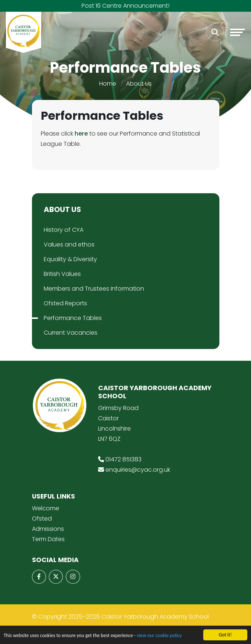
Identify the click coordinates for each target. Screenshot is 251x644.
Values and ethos (69, 244)
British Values (62, 274)
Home (108, 84)
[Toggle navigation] (237, 32)
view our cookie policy (159, 637)
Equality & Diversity (70, 259)
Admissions (48, 529)
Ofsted (42, 519)
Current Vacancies (71, 333)
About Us (139, 84)
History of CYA (64, 230)
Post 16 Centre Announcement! (125, 6)
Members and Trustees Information (94, 289)
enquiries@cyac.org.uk (138, 470)
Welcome (46, 508)
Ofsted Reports (65, 303)
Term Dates (48, 539)
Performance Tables (73, 318)
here (81, 134)
